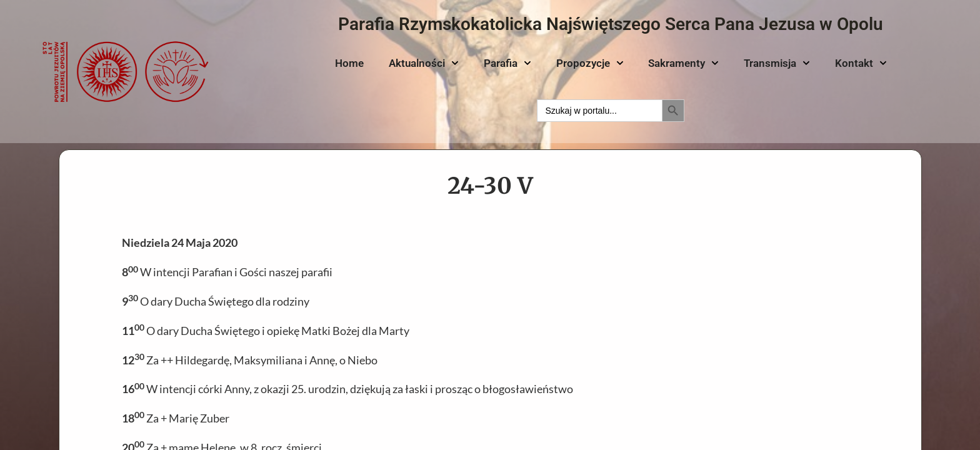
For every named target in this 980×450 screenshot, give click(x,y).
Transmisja (777, 63)
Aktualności (424, 63)
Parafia (507, 63)
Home (349, 63)
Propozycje (590, 63)
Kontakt (861, 63)
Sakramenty (683, 63)
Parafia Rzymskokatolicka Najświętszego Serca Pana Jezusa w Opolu (611, 24)
